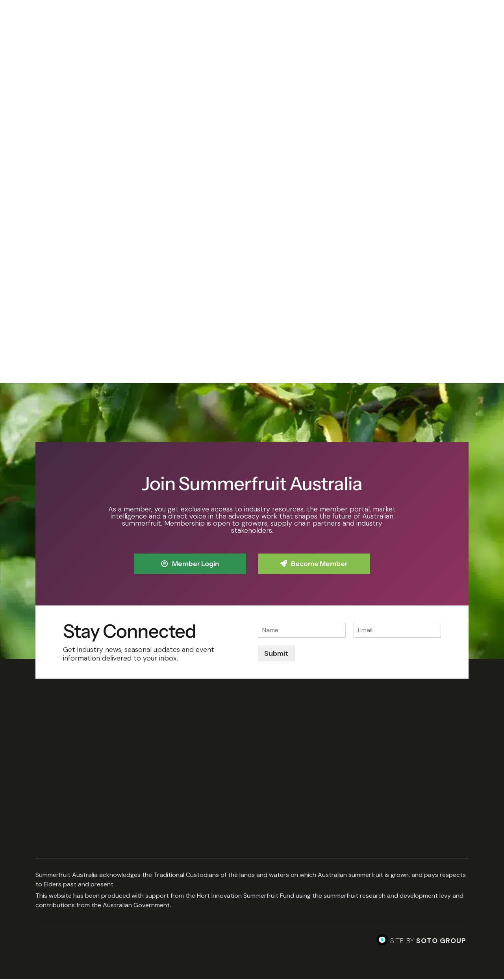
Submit (276, 655)
